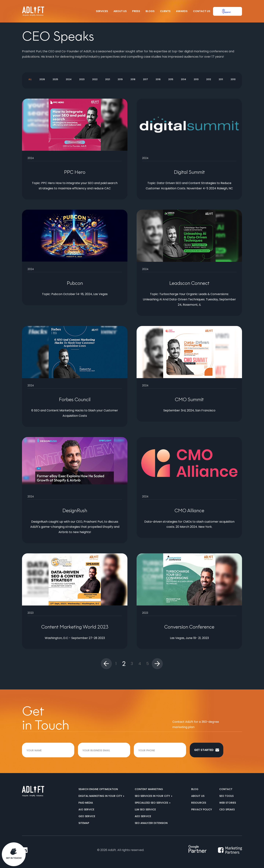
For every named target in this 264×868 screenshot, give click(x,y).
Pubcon (75, 283)
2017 (145, 79)
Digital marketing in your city (101, 796)
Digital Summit (189, 172)
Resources (199, 803)
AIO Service (86, 809)
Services (102, 11)
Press (136, 11)
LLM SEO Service (145, 809)
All (30, 79)
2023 (82, 79)
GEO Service (87, 816)
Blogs (150, 11)
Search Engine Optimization (98, 789)
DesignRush (75, 511)
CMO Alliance (189, 511)
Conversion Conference (189, 627)
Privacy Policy (202, 809)
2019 (120, 79)
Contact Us (202, 11)
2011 (221, 79)
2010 (233, 79)
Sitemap (84, 823)
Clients (165, 11)
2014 (184, 79)
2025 (55, 79)
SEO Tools (226, 796)
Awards (182, 11)
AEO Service (143, 816)
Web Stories (228, 803)
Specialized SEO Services (152, 803)
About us (198, 796)
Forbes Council (75, 400)
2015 (171, 79)
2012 (209, 79)
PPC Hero (75, 172)
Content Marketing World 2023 (75, 627)
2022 (95, 79)
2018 (133, 79)
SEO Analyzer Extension (151, 823)
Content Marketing (149, 789)
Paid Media (86, 803)
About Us (120, 11)
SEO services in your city (153, 796)
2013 (196, 79)
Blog (195, 789)
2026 (42, 79)
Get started (207, 750)
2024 (69, 79)
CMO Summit (189, 400)
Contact (226, 789)
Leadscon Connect (189, 283)
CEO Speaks (227, 809)
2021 (108, 79)
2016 (158, 79)
